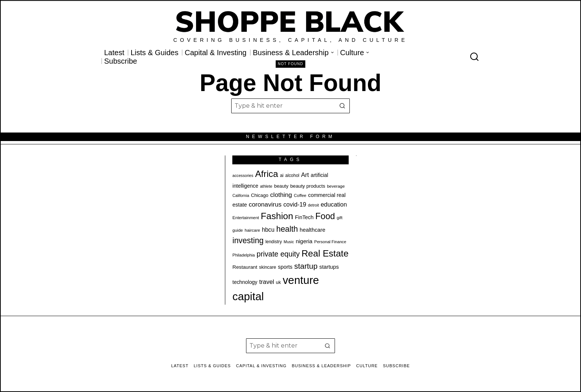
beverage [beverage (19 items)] (336, 186)
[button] (342, 106)
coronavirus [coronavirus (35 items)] (265, 204)
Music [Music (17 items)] (289, 242)
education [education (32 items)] (334, 204)
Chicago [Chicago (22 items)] (260, 195)
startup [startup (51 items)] (306, 266)
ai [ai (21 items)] (282, 175)
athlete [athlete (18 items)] (266, 186)
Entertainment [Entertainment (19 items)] (246, 218)
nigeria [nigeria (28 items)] (304, 241)
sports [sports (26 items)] (285, 267)
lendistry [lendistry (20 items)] (274, 242)
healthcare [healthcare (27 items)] (313, 230)
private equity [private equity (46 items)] (278, 254)
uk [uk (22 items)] (279, 282)
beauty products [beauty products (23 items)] (308, 186)
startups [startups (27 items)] (329, 267)
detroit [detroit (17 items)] (313, 205)
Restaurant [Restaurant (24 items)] (245, 267)
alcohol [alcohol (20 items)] (292, 175)
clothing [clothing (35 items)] (281, 195)
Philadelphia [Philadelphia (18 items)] (243, 255)
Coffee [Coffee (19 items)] (300, 195)
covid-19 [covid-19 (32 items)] (295, 204)
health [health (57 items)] (287, 229)
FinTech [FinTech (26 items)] (304, 217)
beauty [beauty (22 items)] (281, 186)
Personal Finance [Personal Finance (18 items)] (330, 242)
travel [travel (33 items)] (266, 282)
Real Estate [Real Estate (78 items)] (325, 253)
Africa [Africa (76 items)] (266, 174)
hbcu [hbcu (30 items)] (268, 230)
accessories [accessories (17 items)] (243, 175)
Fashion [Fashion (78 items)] (277, 216)
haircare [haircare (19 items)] (252, 230)
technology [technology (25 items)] (245, 282)
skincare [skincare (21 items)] (268, 267)
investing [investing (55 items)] (248, 241)
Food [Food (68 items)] (325, 216)
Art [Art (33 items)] (305, 175)
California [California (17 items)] (241, 195)
